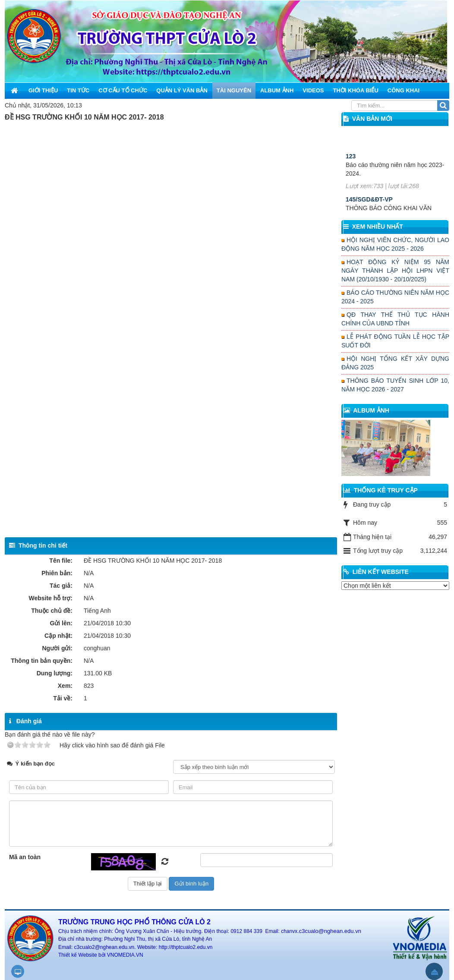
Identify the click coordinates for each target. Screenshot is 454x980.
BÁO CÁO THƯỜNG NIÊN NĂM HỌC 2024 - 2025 (395, 297)
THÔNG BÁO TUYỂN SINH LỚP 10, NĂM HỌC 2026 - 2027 (395, 385)
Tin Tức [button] (78, 90)
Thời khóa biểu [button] (355, 90)
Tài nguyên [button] (234, 90)
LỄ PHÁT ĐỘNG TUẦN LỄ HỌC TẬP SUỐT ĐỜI (395, 341)
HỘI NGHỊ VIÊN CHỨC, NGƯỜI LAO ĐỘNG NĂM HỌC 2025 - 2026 (395, 244)
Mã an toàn (25, 857)
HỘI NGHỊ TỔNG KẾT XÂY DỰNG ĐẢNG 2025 (395, 363)
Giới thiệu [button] (43, 90)
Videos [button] (313, 90)
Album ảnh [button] (277, 90)
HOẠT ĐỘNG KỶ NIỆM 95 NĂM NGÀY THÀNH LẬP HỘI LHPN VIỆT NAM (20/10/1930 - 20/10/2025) (395, 271)
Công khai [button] (404, 90)
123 (351, 173)
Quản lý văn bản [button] (182, 90)
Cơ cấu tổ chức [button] (123, 90)
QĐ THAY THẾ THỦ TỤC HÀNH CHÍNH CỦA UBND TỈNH (395, 319)
